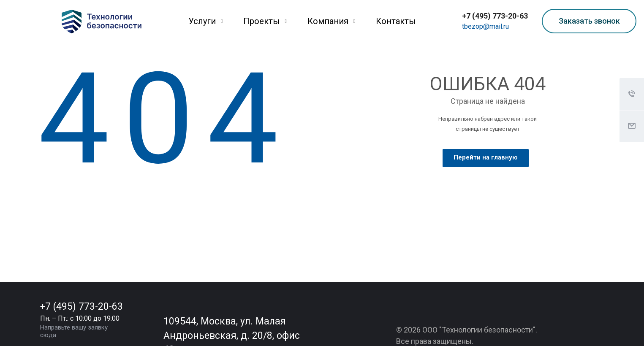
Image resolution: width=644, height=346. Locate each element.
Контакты (396, 21)
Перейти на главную (486, 157)
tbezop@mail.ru (485, 26)
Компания (331, 21)
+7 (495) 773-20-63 (495, 16)
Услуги (205, 21)
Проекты (265, 21)
